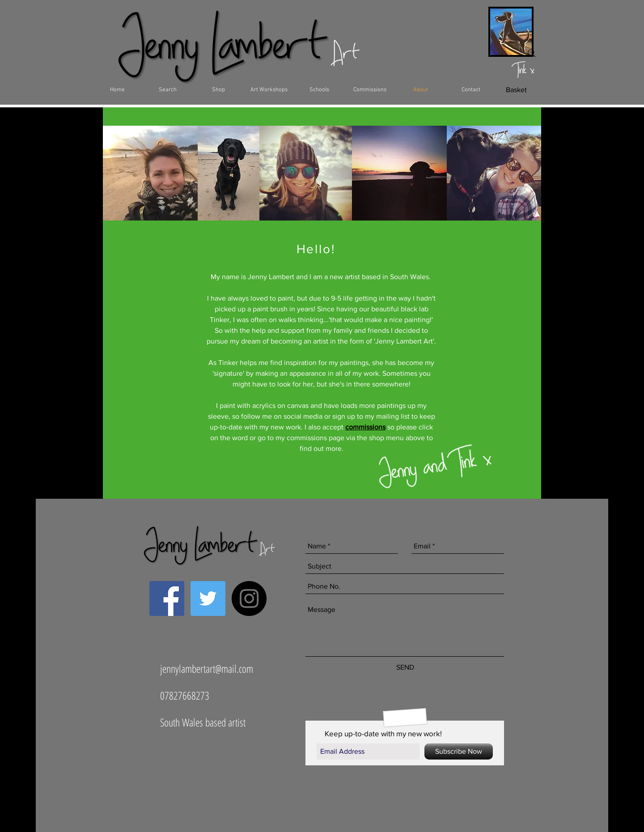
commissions (365, 427)
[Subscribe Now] (459, 751)
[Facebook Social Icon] (167, 599)
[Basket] (516, 90)
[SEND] (405, 667)
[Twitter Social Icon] (208, 599)
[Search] (532, 53)
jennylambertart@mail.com (207, 669)
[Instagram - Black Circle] (249, 599)
